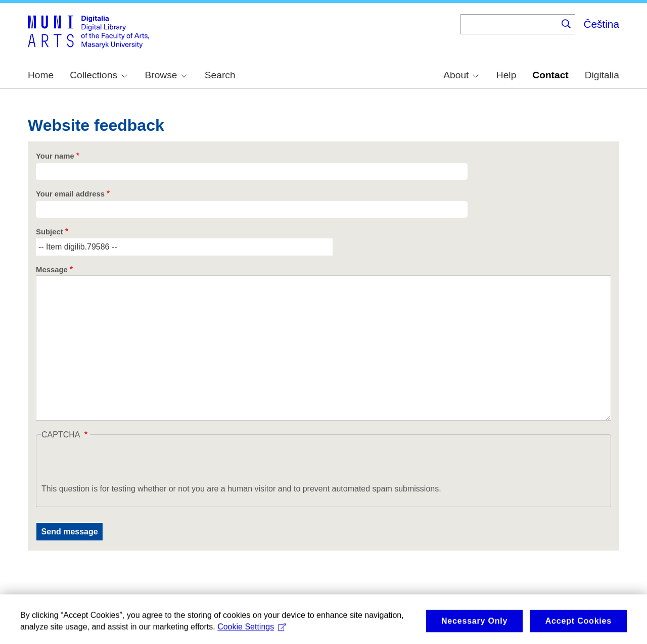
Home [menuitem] (41, 75)
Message (52, 270)
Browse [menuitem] (166, 75)
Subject (50, 232)
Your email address (70, 194)
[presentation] (118, 463)
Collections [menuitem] (99, 75)
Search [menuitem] (220, 75)
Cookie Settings (252, 630)
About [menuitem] (461, 75)
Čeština (601, 24)
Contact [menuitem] (550, 75)
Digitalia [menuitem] (602, 75)
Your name (55, 156)
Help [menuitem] (506, 75)
